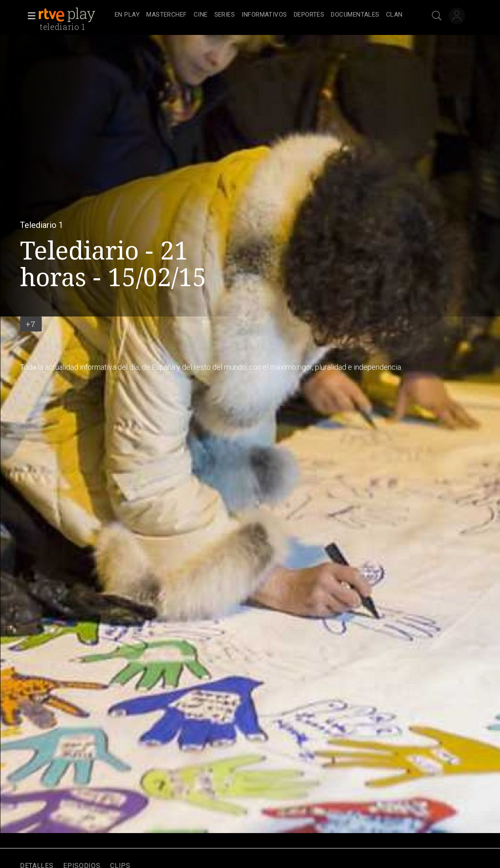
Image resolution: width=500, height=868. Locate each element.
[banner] (75, 15)
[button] (29, 16)
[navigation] (259, 15)
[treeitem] (127, 15)
